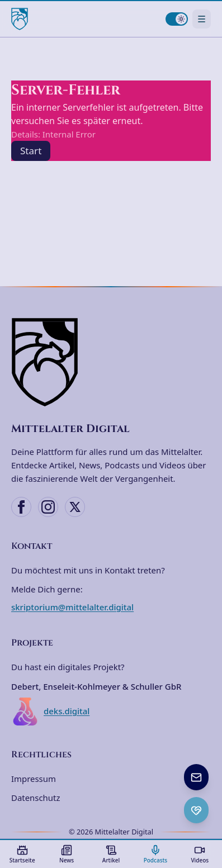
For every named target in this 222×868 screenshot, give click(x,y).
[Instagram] (48, 507)
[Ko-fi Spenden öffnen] (196, 810)
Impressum (34, 779)
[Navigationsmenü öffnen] (202, 19)
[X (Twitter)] (75, 507)
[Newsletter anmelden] (196, 777)
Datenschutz (36, 798)
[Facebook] (21, 507)
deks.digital (50, 712)
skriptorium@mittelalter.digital (72, 607)
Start (31, 151)
